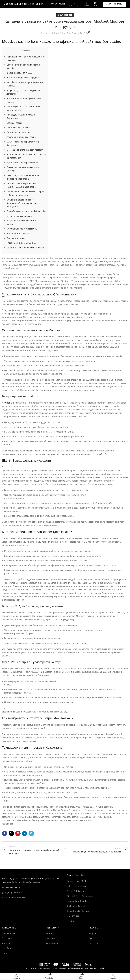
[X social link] (11, 833)
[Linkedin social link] (25, 833)
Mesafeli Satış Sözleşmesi (80, 896)
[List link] (32, 893)
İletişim (71, 921)
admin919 (61, 33)
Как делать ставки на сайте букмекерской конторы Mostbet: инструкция (22, 203)
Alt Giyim (7, 944)
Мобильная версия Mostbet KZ (22, 229)
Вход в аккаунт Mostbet (18, 132)
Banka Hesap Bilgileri (78, 881)
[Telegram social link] (31, 833)
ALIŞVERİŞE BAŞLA (115, 4)
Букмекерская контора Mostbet (22, 163)
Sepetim (50, 934)
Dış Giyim (7, 948)
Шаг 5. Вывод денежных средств (23, 78)
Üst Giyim (7, 938)
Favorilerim (51, 938)
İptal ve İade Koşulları (78, 901)
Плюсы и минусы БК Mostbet (21, 243)
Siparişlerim (52, 944)
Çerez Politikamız (76, 891)
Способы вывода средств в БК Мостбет (26, 211)
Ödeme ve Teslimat (77, 886)
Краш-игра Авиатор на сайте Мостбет (25, 248)
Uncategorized (65, 15)
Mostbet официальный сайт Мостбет (25, 150)
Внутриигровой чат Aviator (20, 73)
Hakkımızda (73, 916)
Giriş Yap (93, 934)
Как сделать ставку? (17, 238)
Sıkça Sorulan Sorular (78, 911)
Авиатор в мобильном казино (21, 137)
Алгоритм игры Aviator (18, 234)
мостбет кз (7, 403)
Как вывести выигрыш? (18, 128)
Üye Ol (92, 938)
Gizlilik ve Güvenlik (77, 906)
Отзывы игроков (15, 123)
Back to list (65, 850)
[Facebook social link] (5, 833)
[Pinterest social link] (18, 833)
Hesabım (93, 944)
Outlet (5, 953)
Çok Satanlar (9, 934)
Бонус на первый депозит (19, 216)
